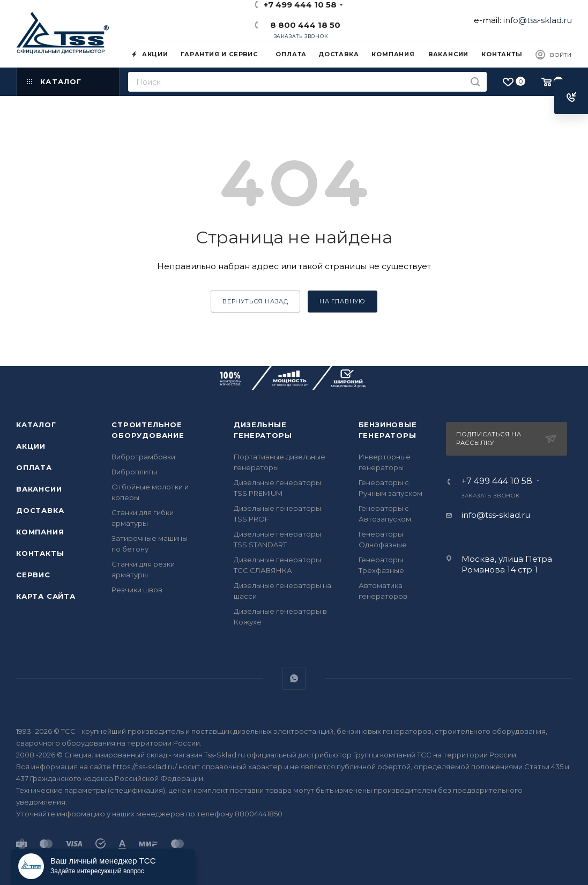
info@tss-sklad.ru (538, 20)
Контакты (40, 553)
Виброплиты (134, 472)
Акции (31, 446)
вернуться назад (255, 301)
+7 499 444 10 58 (497, 481)
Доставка (40, 510)
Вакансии (39, 489)
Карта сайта (46, 596)
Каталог (36, 425)
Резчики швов (137, 590)
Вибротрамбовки (143, 457)
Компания (40, 532)
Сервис (33, 575)
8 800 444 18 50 (303, 25)
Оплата (34, 467)
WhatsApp (294, 678)
